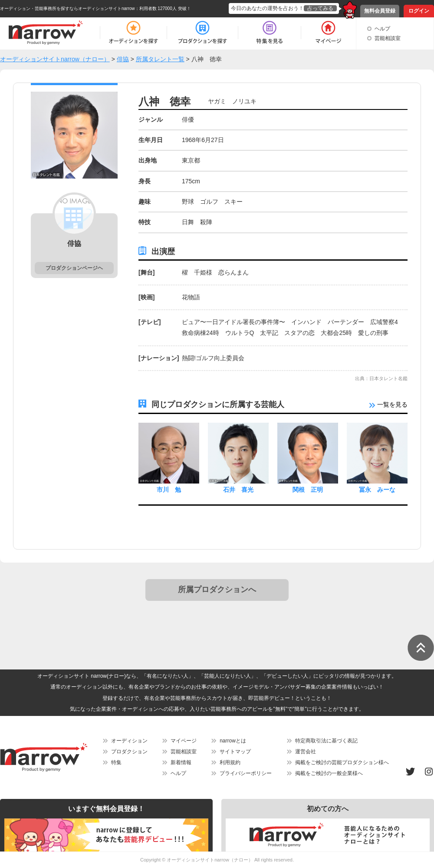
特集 (116, 762)
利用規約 (230, 762)
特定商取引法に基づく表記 (326, 741)
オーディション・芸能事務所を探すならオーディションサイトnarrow (67, 8)
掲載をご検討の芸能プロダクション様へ (342, 762)
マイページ (184, 741)
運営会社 (306, 752)
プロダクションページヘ (74, 268)
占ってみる (320, 8)
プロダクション (129, 752)
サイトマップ (235, 752)
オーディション (129, 741)
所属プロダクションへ (217, 590)
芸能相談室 (388, 38)
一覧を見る (388, 404)
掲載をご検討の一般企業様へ (329, 773)
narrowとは (233, 741)
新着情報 (181, 762)
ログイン (419, 11)
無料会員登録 (380, 11)
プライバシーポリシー (246, 773)
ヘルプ (382, 29)
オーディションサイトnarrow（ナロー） (210, 860)
